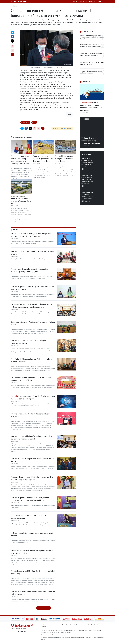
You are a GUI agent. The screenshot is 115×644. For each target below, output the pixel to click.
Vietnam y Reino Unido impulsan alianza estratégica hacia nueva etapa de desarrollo (31, 437)
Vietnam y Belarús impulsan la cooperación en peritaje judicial (32, 534)
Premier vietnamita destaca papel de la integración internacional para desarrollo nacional (31, 235)
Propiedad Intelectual (47, 625)
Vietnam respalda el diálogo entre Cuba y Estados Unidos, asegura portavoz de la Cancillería (30, 499)
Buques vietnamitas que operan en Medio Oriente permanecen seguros (30, 517)
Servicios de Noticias (91, 625)
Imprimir (12, 46)
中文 (95, 1)
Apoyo (72, 625)
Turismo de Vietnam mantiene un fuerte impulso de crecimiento (91, 141)
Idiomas (78, 625)
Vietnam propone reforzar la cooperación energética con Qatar (92, 63)
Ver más (16, 230)
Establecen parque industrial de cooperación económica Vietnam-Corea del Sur (21, 200)
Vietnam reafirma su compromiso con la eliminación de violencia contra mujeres (33, 593)
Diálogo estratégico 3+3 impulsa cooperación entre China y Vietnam (91, 46)
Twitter (12, 41)
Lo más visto (88, 32)
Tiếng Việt (75, 1)
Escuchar (87, 169)
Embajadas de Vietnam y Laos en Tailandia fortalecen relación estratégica (32, 360)
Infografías (88, 82)
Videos (86, 119)
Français (85, 1)
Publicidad (101, 625)
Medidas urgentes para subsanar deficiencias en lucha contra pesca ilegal (91, 106)
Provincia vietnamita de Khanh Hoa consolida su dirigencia (30, 415)
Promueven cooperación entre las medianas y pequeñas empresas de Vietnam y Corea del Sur (20, 160)
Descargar (44, 608)
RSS (67, 625)
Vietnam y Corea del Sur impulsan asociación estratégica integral (33, 253)
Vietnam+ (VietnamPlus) (23, 1)
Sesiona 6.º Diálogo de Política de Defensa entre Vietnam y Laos (33, 323)
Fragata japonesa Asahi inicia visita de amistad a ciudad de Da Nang (33, 572)
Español (91, 1)
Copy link (12, 50)
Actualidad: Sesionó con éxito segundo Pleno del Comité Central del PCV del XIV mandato (87, 179)
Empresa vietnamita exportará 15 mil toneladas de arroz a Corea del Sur (43, 159)
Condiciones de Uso (59, 625)
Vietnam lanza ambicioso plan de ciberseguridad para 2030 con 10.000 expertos (33, 397)
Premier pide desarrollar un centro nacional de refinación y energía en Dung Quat (29, 270)
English (80, 1)
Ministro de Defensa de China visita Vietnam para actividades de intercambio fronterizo (92, 37)
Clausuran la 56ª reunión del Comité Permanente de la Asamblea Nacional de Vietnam (32, 478)
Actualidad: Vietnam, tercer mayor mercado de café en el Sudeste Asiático (87, 195)
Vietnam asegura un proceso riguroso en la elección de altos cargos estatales (32, 288)
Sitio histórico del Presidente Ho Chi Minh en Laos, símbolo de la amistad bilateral (31, 379)
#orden (34, 122)
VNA (83, 625)
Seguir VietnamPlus (58, 128)
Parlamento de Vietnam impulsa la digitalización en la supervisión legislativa (32, 552)
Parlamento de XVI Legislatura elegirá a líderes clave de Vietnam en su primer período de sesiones (33, 306)
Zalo (12, 33)
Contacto (43, 627)
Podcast (87, 155)
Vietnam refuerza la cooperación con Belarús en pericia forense (33, 460)
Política (14, 6)
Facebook (12, 37)
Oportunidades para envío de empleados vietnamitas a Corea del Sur (65, 159)
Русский (99, 1)
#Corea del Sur (25, 122)
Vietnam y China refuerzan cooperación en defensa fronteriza (92, 72)
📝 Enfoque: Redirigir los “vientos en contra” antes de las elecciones (91, 54)
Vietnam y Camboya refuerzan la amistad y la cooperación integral (28, 342)
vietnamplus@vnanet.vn (52, 635)
